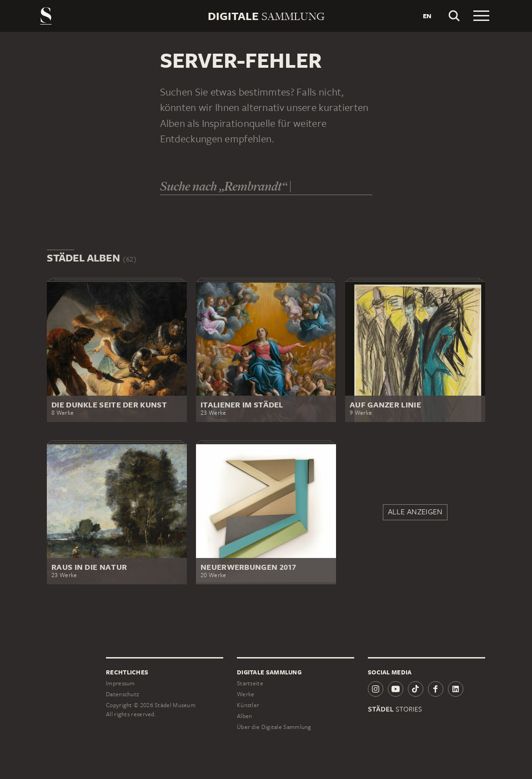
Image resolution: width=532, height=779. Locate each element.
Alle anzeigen (415, 512)
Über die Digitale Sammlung (274, 727)
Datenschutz (122, 694)
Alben (245, 716)
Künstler (248, 705)
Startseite (250, 683)
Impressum (120, 683)
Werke (246, 694)
